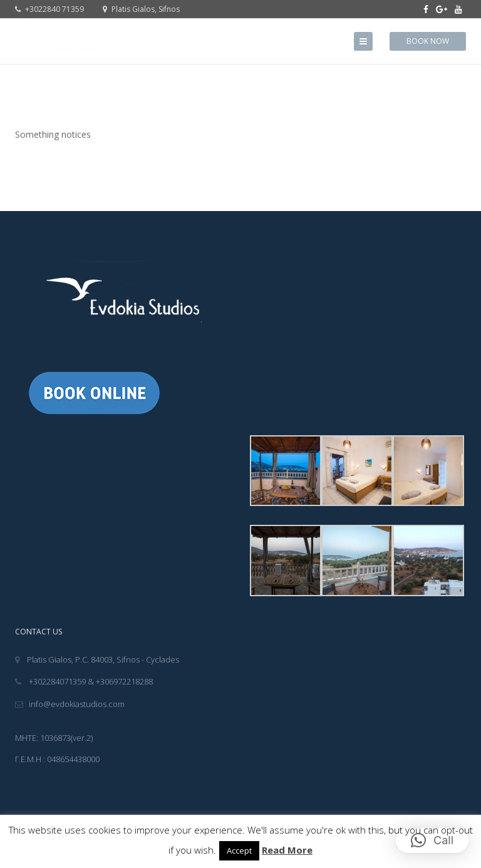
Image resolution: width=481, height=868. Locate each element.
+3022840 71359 (49, 9)
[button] (432, 840)
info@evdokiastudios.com (70, 704)
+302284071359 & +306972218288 (84, 681)
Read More (287, 850)
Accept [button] (239, 850)
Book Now (428, 41)
